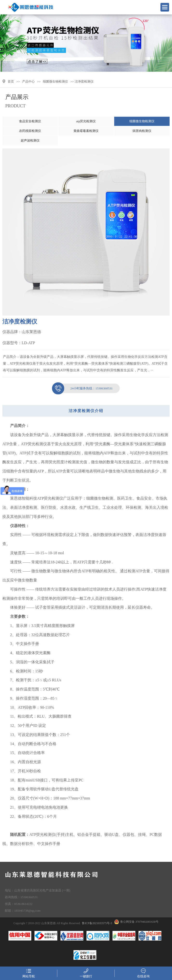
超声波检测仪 (30, 140)
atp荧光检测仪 (86, 121)
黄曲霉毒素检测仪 (86, 131)
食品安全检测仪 (30, 121)
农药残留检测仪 (30, 131)
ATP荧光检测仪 (34, 444)
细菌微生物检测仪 (55, 81)
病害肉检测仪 (142, 131)
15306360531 (92, 388)
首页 (11, 81)
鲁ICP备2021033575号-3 (97, 923)
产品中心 (28, 81)
